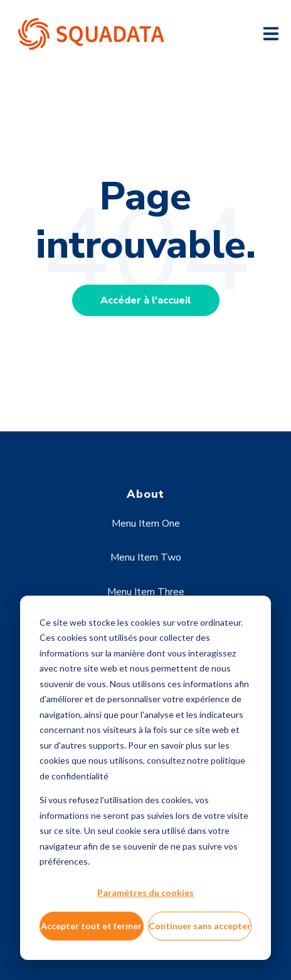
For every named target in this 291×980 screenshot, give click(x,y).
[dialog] (145, 778)
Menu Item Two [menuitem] (146, 557)
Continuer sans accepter (200, 926)
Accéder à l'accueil (146, 300)
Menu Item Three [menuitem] (146, 592)
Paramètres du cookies (145, 893)
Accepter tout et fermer (91, 926)
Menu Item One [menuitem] (146, 524)
